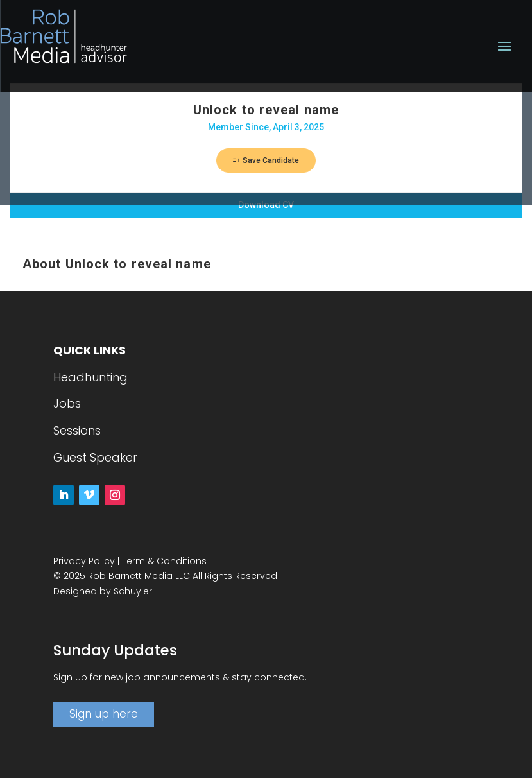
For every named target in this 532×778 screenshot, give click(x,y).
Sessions (77, 430)
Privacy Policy (84, 561)
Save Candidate (266, 160)
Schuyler (133, 591)
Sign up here (104, 714)
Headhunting (90, 377)
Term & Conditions (164, 561)
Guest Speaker (95, 457)
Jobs (67, 403)
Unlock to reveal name (266, 110)
